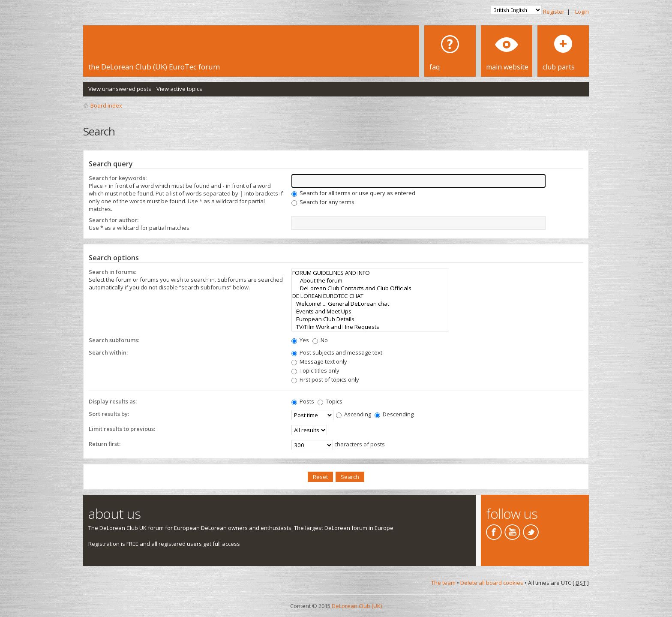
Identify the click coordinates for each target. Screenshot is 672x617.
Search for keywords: (118, 178)
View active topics (179, 89)
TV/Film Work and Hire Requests (370, 327)
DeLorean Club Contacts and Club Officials (370, 288)
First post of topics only (325, 379)
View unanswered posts (120, 89)
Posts (303, 401)
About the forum (370, 280)
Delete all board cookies (492, 583)
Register (554, 12)
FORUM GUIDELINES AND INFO (370, 273)
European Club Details (370, 319)
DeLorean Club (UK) (357, 606)
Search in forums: (112, 272)
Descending (394, 414)
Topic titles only (315, 370)
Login (582, 12)
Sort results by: (109, 414)
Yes (300, 340)
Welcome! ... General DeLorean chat (370, 304)
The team (443, 583)
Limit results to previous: (122, 429)
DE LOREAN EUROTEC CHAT (370, 296)
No (320, 340)
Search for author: (114, 220)
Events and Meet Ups (370, 311)
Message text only (319, 361)
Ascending (354, 414)
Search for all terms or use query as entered (353, 193)
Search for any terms (323, 202)
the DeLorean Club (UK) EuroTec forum (154, 67)
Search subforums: (114, 340)
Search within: (108, 352)
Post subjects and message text (337, 352)
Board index (106, 105)
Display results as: (113, 401)
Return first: (105, 444)
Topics (330, 401)
